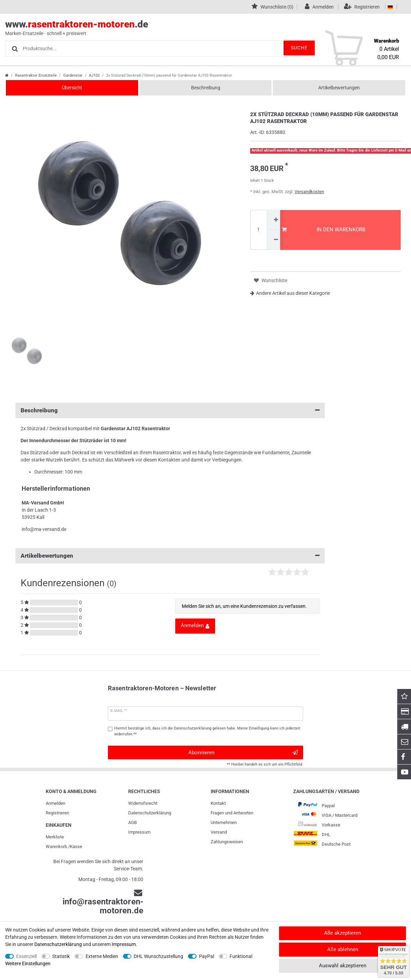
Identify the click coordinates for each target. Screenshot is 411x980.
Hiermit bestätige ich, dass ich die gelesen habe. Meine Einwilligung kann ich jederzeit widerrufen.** (207, 731)
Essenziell (26, 956)
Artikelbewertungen (339, 88)
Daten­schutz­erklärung (150, 813)
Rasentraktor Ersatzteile (36, 75)
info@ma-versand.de (44, 529)
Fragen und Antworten (232, 813)
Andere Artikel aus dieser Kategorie (290, 293)
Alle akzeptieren (342, 933)
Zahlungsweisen (227, 842)
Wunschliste (271, 281)
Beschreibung (206, 88)
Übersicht (72, 88)
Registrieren (57, 813)
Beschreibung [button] (170, 410)
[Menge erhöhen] (275, 220)
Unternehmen (224, 822)
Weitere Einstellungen (28, 964)
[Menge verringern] (275, 240)
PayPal (207, 956)
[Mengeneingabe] (258, 230)
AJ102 (94, 75)
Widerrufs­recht (143, 803)
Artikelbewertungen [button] (170, 556)
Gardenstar (73, 75)
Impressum (139, 832)
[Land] (390, 7)
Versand (219, 832)
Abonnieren (243, 753)
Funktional (241, 956)
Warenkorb (56, 847)
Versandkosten (309, 192)
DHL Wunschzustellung (158, 956)
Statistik (61, 956)
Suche (294, 48)
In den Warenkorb (324, 230)
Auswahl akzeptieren (343, 966)
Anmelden (55, 803)
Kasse (76, 847)
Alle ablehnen (343, 949)
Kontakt (218, 803)
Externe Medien (102, 956)
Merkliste (55, 837)
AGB (132, 822)
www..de (198, 28)
